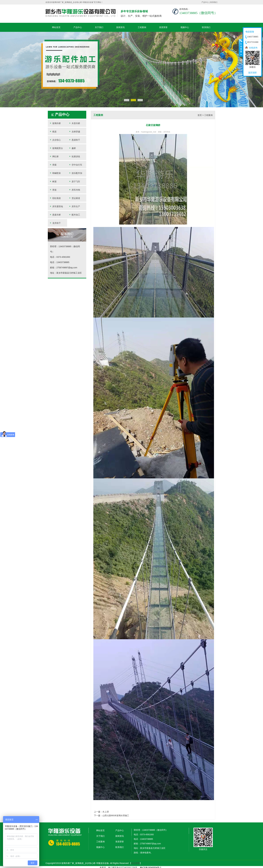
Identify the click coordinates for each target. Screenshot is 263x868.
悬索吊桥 (55, 215)
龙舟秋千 (55, 223)
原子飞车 (74, 181)
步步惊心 (55, 140)
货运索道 (74, 198)
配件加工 (74, 215)
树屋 (53, 181)
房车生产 (74, 206)
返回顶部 (252, 73)
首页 (200, 115)
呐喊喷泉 (55, 173)
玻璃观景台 (56, 148)
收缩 (241, 48)
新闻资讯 (120, 27)
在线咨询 (253, 48)
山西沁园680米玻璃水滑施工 (116, 815)
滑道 (53, 190)
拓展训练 (74, 156)
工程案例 (142, 27)
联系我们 (214, 2)
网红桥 (54, 156)
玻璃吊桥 (55, 123)
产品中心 (205, 2)
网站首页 (56, 27)
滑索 (53, 165)
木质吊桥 (74, 123)
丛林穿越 (74, 132)
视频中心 (185, 27)
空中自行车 (75, 165)
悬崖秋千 (74, 140)
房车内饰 (74, 190)
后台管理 (135, 863)
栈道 (53, 132)
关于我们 (99, 27)
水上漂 (106, 812)
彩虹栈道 (55, 198)
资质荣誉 (163, 27)
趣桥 (72, 148)
